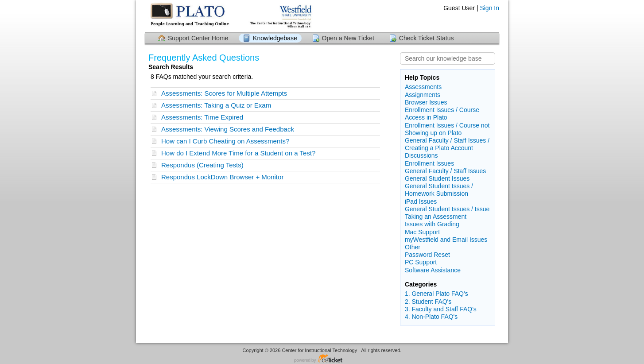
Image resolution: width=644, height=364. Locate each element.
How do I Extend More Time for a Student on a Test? (238, 153)
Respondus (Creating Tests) (202, 165)
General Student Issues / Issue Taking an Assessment (447, 213)
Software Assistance (433, 270)
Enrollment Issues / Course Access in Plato (442, 114)
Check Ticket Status (427, 38)
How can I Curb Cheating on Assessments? (225, 141)
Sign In (489, 8)
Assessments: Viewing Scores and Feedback (228, 129)
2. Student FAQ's (428, 302)
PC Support (421, 262)
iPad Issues (421, 201)
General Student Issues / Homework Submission (439, 190)
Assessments (423, 87)
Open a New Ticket (348, 38)
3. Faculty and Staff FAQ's (441, 309)
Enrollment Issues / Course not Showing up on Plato (447, 129)
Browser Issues (426, 102)
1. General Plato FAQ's (436, 294)
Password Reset (427, 255)
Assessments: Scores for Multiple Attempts (224, 93)
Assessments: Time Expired (202, 117)
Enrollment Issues (429, 163)
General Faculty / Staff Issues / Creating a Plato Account (447, 144)
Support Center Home (198, 38)
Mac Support (422, 232)
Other (413, 247)
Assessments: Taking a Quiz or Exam (216, 105)
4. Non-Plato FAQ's (431, 317)
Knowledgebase (275, 38)
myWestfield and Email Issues (446, 240)
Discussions (421, 155)
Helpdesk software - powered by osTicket (322, 359)
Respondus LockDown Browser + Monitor (222, 177)
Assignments (423, 95)
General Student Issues (437, 178)
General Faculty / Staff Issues (445, 171)
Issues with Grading (432, 224)
